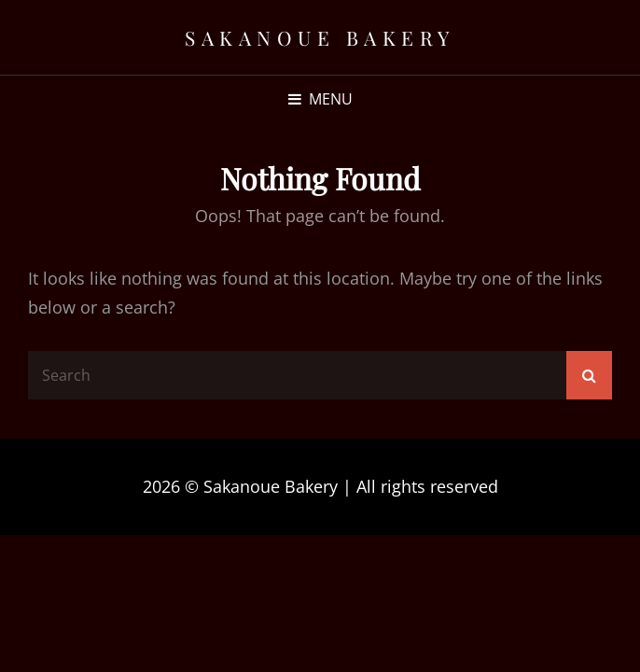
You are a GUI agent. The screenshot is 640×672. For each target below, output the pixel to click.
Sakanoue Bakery (320, 37)
